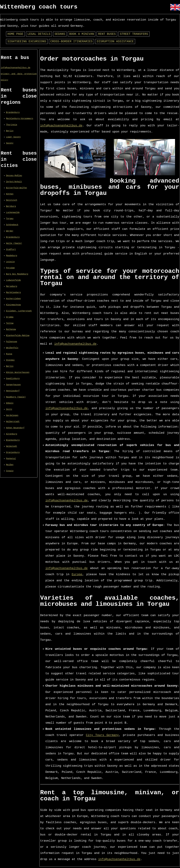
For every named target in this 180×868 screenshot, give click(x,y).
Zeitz (9, 409)
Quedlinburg (13, 379)
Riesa (9, 354)
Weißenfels (12, 348)
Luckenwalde (13, 213)
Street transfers (134, 34)
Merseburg (12, 286)
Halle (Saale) (14, 243)
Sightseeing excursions (27, 42)
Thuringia (12, 125)
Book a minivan (82, 34)
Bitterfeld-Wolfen (16, 188)
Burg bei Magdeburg (17, 274)
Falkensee (12, 342)
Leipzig (10, 262)
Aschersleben (13, 299)
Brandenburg (13, 112)
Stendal (10, 360)
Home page (15, 34)
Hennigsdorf (13, 391)
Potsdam (10, 268)
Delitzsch (12, 200)
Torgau (10, 219)
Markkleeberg (13, 293)
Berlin (10, 131)
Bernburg (11, 206)
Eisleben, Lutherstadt (19, 311)
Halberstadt (13, 422)
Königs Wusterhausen (18, 372)
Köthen (10, 194)
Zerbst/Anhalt (14, 182)
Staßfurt (11, 250)
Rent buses (107, 34)
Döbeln (10, 403)
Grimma (10, 317)
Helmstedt (12, 446)
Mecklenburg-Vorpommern (20, 119)
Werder (10, 231)
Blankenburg (13, 440)
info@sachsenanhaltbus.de (16, 68)
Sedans (60, 34)
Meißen (10, 465)
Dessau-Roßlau (14, 176)
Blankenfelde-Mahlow (18, 336)
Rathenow (11, 329)
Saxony (10, 143)
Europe (77, 574)
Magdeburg (12, 256)
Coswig (10, 471)
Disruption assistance (115, 42)
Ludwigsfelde (13, 280)
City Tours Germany (102, 735)
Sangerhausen (13, 385)
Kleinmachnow (13, 305)
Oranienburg (13, 453)
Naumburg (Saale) (16, 397)
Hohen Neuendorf (15, 428)
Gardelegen (12, 415)
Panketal (11, 459)
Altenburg (12, 434)
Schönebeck (12, 225)
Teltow (10, 323)
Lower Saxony (13, 137)
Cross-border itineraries (71, 42)
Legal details (39, 34)
